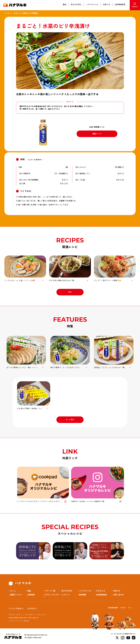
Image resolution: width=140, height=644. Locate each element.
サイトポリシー (30, 615)
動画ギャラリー (17, 595)
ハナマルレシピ (92, 5)
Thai (130, 608)
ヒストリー (66, 595)
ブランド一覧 (50, 591)
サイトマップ (42, 615)
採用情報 (82, 595)
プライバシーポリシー (15, 615)
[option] (26, 352)
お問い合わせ (119, 595)
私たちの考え (76, 5)
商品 (65, 5)
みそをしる (101, 591)
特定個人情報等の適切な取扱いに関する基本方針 (24, 618)
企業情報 (31, 595)
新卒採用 (31, 609)
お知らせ (107, 5)
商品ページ (97, 134)
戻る (70, 292)
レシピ (7, 13)
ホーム (13, 591)
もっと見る (70, 420)
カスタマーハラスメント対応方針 (19, 621)
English (123, 608)
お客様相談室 (120, 5)
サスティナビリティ (51, 596)
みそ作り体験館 (15, 609)
